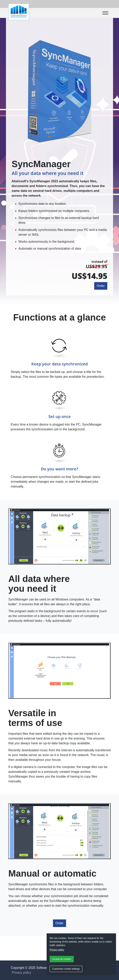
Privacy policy (57, 950)
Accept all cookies (62, 959)
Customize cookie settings (66, 969)
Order (101, 286)
